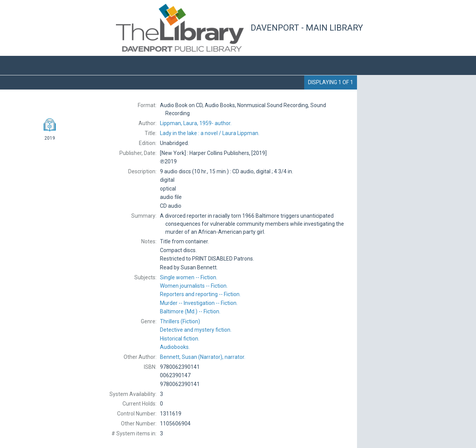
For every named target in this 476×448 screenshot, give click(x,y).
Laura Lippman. (210, 133)
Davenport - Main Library (307, 28)
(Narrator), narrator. (203, 357)
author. (196, 123)
